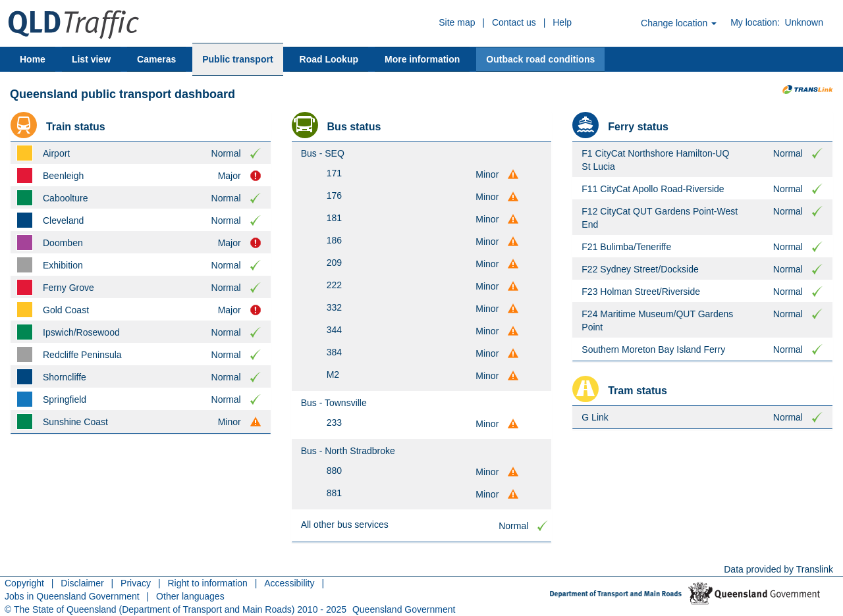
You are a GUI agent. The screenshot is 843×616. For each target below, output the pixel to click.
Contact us (514, 22)
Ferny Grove (68, 288)
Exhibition (63, 265)
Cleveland (63, 220)
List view (91, 59)
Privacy (136, 583)
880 (334, 471)
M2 (333, 374)
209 (334, 263)
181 (334, 218)
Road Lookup (329, 59)
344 (334, 330)
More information (422, 59)
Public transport (237, 59)
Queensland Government (404, 609)
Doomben (63, 243)
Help (562, 22)
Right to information (207, 583)
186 (334, 240)
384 (334, 352)
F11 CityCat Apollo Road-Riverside (653, 189)
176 (334, 195)
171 (334, 173)
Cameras (156, 59)
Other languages (190, 596)
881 (334, 493)
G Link (595, 417)
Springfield (65, 399)
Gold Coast (66, 310)
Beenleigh (63, 176)
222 (334, 285)
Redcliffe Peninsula (82, 355)
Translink (815, 569)
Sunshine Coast (75, 422)
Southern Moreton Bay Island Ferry (653, 349)
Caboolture (66, 198)
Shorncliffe (65, 377)
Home (33, 59)
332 (334, 307)
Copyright (24, 583)
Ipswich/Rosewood (81, 332)
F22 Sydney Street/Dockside (640, 269)
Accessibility (289, 583)
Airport (56, 153)
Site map (457, 22)
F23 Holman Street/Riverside (641, 292)
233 (334, 423)
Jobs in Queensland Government (72, 596)
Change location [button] (679, 23)
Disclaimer (82, 583)
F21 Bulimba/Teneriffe (626, 247)
